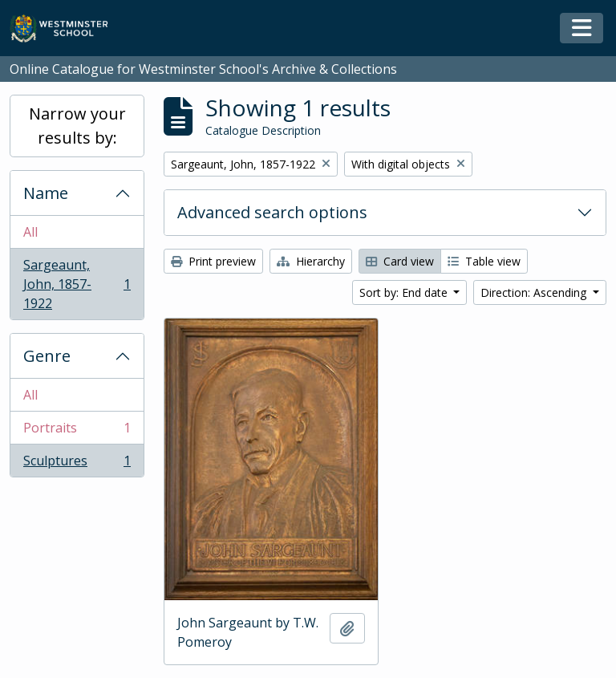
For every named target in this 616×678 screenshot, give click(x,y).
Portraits (77, 431)
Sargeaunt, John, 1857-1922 (77, 284)
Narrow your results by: (77, 126)
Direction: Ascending (535, 292)
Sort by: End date (405, 292)
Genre (47, 356)
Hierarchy (311, 261)
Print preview (213, 261)
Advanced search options (272, 212)
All (30, 232)
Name (46, 193)
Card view (400, 261)
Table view (484, 261)
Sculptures (77, 464)
